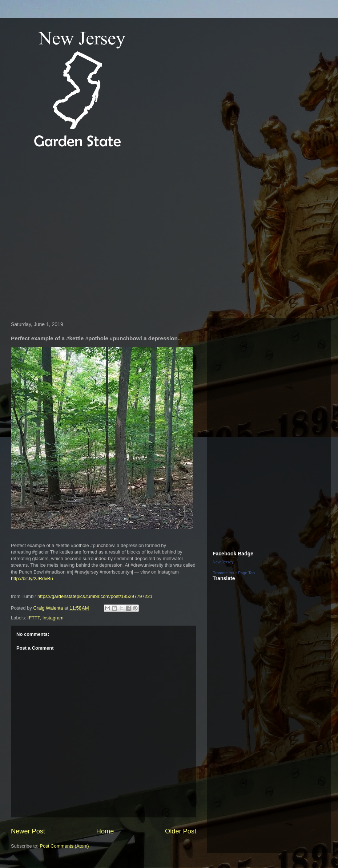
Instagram (53, 618)
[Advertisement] (74, 234)
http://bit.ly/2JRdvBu (32, 578)
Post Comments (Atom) (65, 846)
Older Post (181, 831)
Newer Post (28, 831)
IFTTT (34, 618)
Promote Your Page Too (234, 573)
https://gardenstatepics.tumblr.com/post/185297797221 (95, 596)
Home (105, 831)
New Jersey (223, 562)
